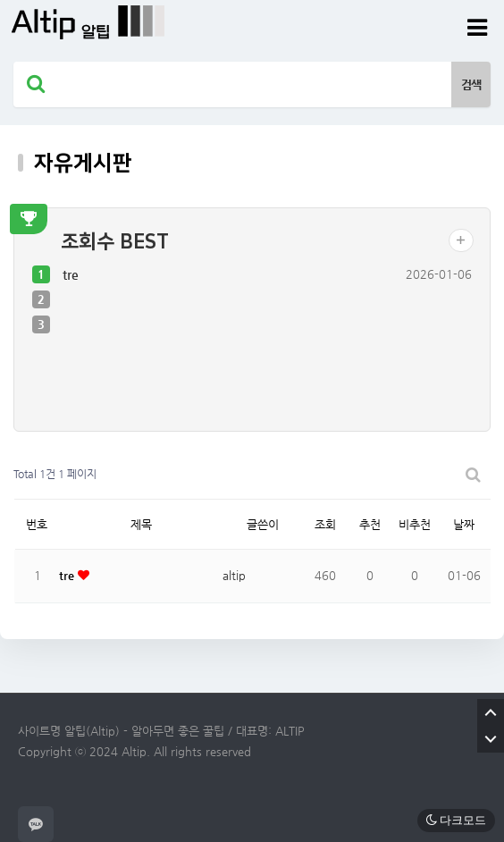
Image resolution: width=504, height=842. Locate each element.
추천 (370, 524)
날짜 (464, 524)
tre (71, 274)
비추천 (415, 524)
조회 (325, 524)
